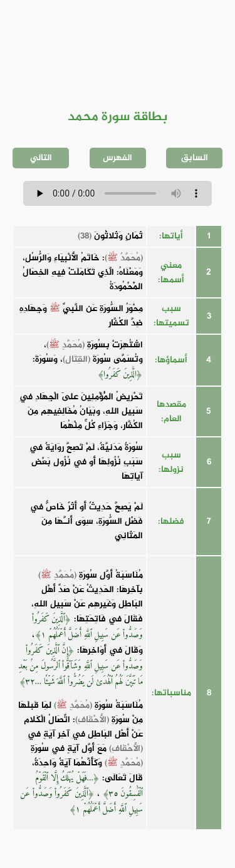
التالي (41, 158)
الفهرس (118, 158)
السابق (195, 158)
